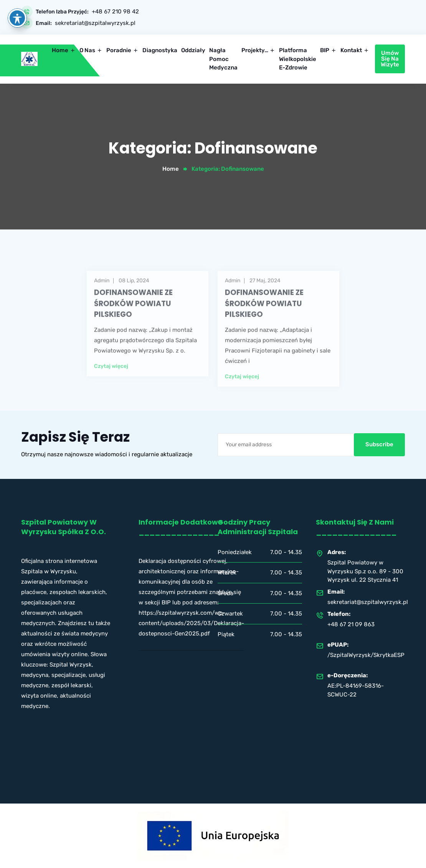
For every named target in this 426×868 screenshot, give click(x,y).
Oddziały (193, 50)
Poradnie (119, 50)
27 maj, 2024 (265, 291)
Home (60, 50)
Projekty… (255, 50)
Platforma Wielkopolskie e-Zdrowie (298, 59)
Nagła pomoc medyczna (223, 59)
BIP (325, 50)
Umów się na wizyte (390, 59)
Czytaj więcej (111, 377)
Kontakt (351, 50)
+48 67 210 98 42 (115, 12)
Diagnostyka (160, 50)
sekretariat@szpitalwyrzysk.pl (95, 23)
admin (102, 291)
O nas (87, 50)
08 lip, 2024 (134, 291)
